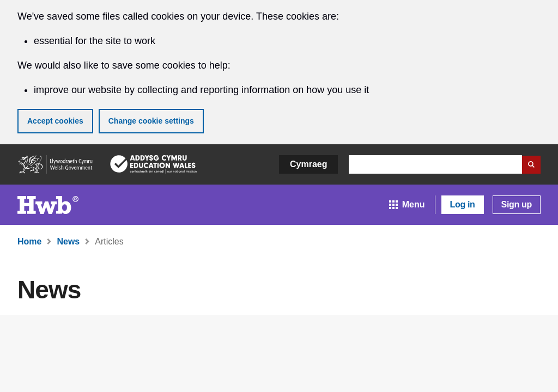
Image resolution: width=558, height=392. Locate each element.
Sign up (517, 204)
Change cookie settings (151, 121)
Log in (463, 204)
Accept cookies (55, 121)
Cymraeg (308, 164)
